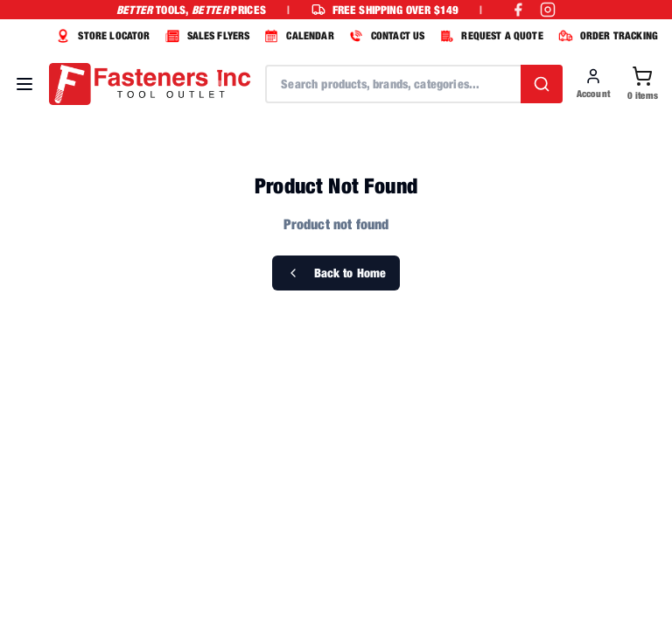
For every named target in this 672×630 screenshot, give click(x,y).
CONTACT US (385, 36)
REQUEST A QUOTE (489, 36)
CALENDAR (297, 36)
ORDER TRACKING (606, 36)
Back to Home (336, 273)
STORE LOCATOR (101, 36)
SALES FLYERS (206, 36)
